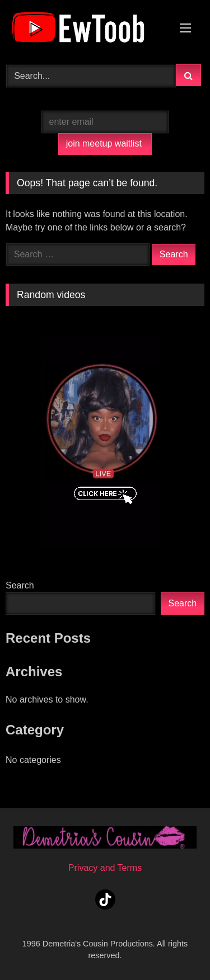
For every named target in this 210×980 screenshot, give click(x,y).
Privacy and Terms (105, 868)
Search (20, 585)
